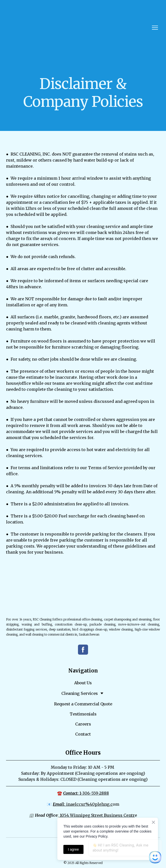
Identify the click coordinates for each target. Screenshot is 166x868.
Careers (83, 724)
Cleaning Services (80, 693)
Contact (83, 734)
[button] (83, 650)
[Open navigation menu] (155, 28)
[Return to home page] (24, 28)
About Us (83, 683)
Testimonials (83, 714)
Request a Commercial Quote (83, 704)
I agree (73, 849)
